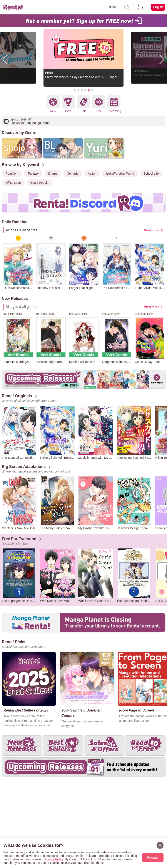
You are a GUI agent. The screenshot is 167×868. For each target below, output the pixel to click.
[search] (127, 7)
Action (92, 174)
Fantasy (33, 174)
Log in (158, 7)
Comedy (73, 174)
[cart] (140, 7)
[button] (75, 90)
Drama (53, 174)
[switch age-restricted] (113, 7)
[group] (18, 263)
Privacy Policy (54, 859)
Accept (153, 857)
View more (152, 230)
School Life (151, 174)
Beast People (39, 183)
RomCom (12, 174)
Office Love (13, 183)
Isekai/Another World (120, 174)
